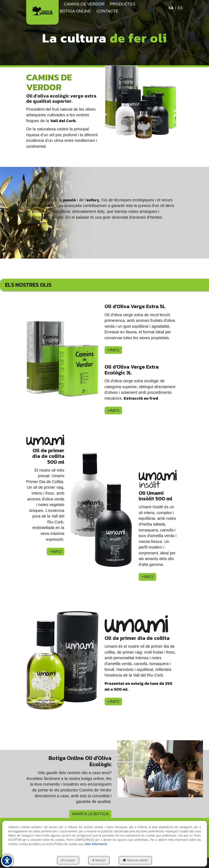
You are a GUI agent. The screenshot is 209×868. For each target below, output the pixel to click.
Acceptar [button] (68, 860)
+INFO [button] (113, 350)
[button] (43, 11)
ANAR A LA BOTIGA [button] (90, 814)
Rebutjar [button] (99, 860)
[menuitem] (84, 4)
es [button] (180, 8)
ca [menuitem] (171, 8)
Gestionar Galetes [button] (135, 860)
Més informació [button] (96, 844)
